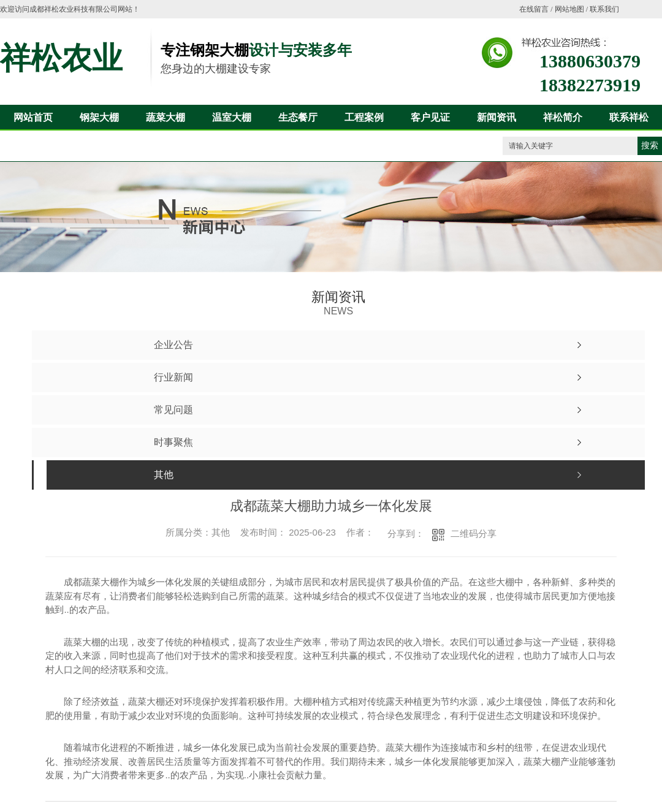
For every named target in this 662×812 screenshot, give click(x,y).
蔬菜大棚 (165, 117)
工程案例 (364, 117)
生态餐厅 (298, 117)
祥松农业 (61, 58)
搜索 (650, 146)
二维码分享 (474, 533)
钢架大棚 (99, 117)
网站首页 (33, 117)
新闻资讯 (496, 117)
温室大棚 (232, 117)
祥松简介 (563, 117)
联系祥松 (629, 117)
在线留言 (534, 9)
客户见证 (430, 117)
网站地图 (569, 9)
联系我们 (604, 9)
